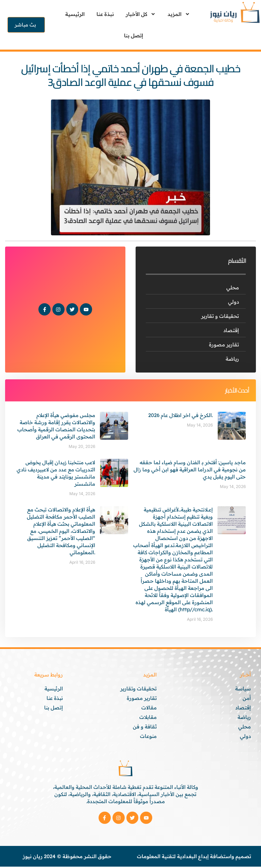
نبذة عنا (105, 14)
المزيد (179, 14)
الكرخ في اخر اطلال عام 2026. (180, 415)
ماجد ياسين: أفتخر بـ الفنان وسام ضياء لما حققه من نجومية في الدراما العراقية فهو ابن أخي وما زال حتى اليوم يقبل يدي (190, 469)
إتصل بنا (134, 35)
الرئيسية (75, 14)
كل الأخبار (141, 14)
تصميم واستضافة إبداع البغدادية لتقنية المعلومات (194, 858)
